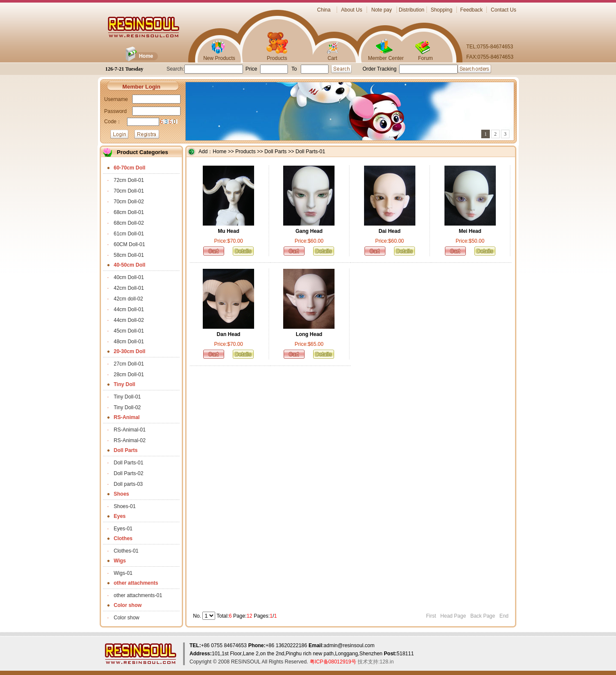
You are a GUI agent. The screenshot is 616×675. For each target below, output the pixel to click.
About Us (351, 10)
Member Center (386, 58)
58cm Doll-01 (129, 255)
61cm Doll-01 (129, 234)
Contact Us (503, 10)
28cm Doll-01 (129, 375)
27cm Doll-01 (129, 364)
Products (277, 58)
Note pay (382, 10)
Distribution (412, 10)
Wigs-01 (123, 573)
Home (146, 56)
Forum (425, 58)
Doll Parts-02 (129, 473)
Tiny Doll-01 (127, 397)
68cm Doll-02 (129, 223)
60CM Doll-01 (129, 244)
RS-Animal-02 (130, 440)
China (324, 10)
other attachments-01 (138, 595)
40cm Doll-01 (129, 277)
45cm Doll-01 (129, 331)
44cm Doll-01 (129, 309)
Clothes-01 (126, 551)
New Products (219, 58)
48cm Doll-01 (129, 342)
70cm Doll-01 (129, 191)
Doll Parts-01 (129, 463)
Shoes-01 (125, 506)
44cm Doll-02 (129, 320)
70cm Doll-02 (129, 202)
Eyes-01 (123, 529)
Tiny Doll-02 (127, 407)
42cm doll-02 (129, 299)
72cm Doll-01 (129, 180)
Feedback (472, 10)
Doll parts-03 (128, 484)
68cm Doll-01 (129, 212)
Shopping (442, 10)
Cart (333, 58)
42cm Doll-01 (129, 288)
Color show (127, 618)
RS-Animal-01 (130, 430)
